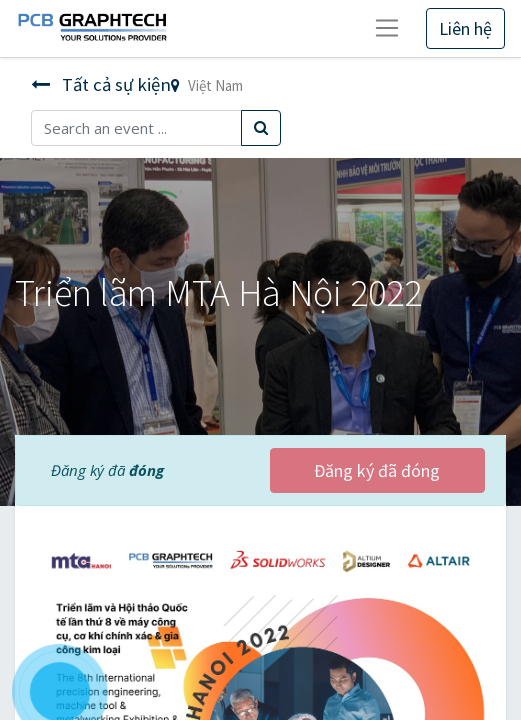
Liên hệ (465, 28)
